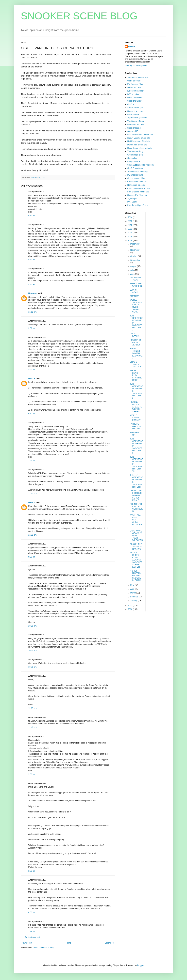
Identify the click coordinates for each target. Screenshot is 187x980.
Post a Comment (32, 937)
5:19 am (32, 216)
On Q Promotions (135, 168)
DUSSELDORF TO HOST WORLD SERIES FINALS (136, 496)
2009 (130, 237)
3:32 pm (32, 871)
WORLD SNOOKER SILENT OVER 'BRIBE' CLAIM (136, 306)
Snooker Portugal (135, 108)
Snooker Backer (134, 101)
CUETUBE (134, 296)
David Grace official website (140, 148)
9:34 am (32, 284)
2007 (130, 606)
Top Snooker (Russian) (137, 118)
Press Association (135, 98)
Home (68, 943)
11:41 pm (33, 494)
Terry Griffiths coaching (138, 172)
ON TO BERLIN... (135, 335)
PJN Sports (132, 202)
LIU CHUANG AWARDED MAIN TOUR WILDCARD (136, 536)
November (135, 250)
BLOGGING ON (135, 434)
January (134, 601)
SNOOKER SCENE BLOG (79, 16)
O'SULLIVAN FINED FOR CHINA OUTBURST (136, 521)
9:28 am (32, 557)
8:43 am (32, 260)
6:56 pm (32, 912)
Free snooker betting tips (138, 192)
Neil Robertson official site (139, 141)
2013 (130, 221)
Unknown (33, 293)
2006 (130, 609)
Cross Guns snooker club (139, 188)
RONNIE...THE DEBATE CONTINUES (136, 508)
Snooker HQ (133, 131)
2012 (130, 225)
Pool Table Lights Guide (138, 205)
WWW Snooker (134, 88)
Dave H (32, 379)
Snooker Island (134, 128)
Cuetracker (132, 158)
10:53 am (33, 651)
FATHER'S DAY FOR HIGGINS (135, 426)
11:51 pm (33, 535)
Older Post (110, 943)
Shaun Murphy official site (139, 138)
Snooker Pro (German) (137, 195)
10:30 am (33, 626)
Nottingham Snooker (136, 185)
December (135, 244)
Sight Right (132, 199)
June (133, 274)
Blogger (141, 965)
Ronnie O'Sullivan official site (140, 135)
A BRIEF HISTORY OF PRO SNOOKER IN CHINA (136, 576)
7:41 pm (32, 461)
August (134, 266)
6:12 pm (32, 414)
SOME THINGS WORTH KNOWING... (136, 353)
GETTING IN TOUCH (135, 279)
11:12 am (33, 312)
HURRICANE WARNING (136, 285)
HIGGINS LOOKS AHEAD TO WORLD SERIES (136, 407)
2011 (130, 229)
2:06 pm (32, 774)
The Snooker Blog (135, 151)
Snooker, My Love (135, 111)
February (134, 597)
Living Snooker (134, 161)
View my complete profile (136, 66)
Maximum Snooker (136, 124)
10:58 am (33, 667)
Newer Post (27, 943)
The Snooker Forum (136, 121)
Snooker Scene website (138, 78)
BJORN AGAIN (134, 291)
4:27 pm (32, 370)
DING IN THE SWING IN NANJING (136, 547)
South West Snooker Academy (141, 165)
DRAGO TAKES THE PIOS (136, 364)
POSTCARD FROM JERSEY (135, 342)
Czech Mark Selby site (137, 182)
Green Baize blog (135, 155)
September (135, 260)
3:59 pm (32, 328)
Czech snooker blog (136, 178)
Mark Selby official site (137, 145)
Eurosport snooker (136, 91)
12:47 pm (33, 727)
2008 (130, 240)
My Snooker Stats (135, 175)
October (134, 256)
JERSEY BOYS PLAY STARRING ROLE (136, 375)
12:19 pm (33, 708)
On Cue (131, 104)
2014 (130, 217)
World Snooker (134, 81)
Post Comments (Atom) (43, 948)
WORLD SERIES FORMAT (135, 418)
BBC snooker (133, 94)
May (132, 585)
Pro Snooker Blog (135, 84)
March (133, 593)
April (132, 589)
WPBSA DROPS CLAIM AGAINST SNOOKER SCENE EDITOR (136, 560)
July (132, 270)
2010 (130, 233)
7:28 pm (32, 932)
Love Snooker (134, 114)
